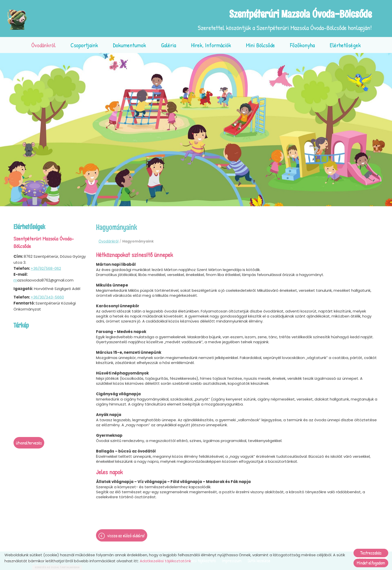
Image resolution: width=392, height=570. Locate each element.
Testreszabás (371, 553)
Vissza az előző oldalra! (126, 536)
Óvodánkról (43, 45)
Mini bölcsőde (260, 45)
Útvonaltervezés (29, 443)
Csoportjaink (84, 45)
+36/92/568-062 (46, 268)
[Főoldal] (17, 20)
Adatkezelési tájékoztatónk (165, 561)
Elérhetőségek (345, 45)
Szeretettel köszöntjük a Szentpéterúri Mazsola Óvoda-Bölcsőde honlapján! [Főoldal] (285, 20)
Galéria (168, 45)
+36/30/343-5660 (47, 297)
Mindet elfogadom (371, 563)
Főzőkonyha (302, 45)
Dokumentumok (129, 45)
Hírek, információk (211, 45)
